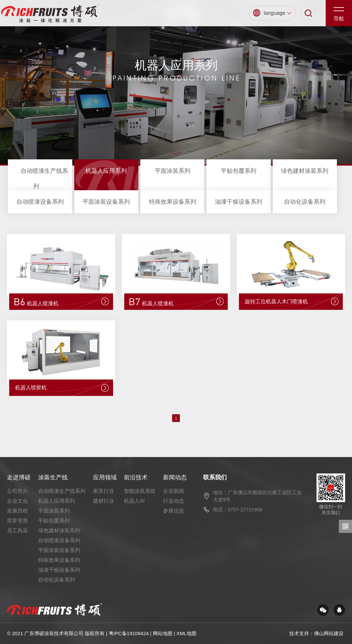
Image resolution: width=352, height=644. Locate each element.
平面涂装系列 (173, 171)
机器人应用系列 (106, 171)
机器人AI (134, 501)
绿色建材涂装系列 (305, 171)
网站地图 (163, 633)
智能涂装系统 (140, 491)
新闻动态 (175, 477)
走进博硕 (19, 477)
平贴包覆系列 (239, 171)
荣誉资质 (17, 521)
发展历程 (17, 511)
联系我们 (215, 477)
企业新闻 (174, 491)
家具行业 (104, 491)
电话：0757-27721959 (238, 509)
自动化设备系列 (305, 202)
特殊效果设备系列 (173, 202)
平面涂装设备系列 (106, 202)
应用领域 (105, 477)
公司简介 (17, 491)
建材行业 (104, 501)
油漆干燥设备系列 (239, 202)
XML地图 (187, 633)
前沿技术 (136, 477)
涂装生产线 (53, 477)
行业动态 (174, 501)
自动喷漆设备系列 (40, 202)
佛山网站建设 (329, 633)
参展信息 (174, 511)
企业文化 (17, 501)
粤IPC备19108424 (129, 633)
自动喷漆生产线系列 (62, 491)
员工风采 (17, 530)
